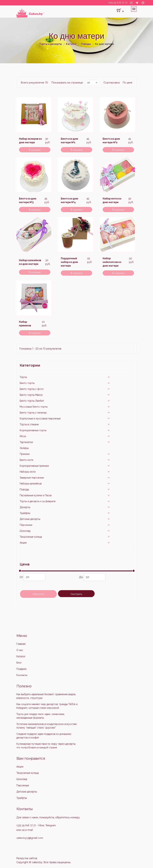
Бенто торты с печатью (33, 413)
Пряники (25, 454)
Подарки (21, 669)
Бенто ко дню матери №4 (70, 200)
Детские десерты (30, 519)
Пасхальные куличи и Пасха (36, 495)
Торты (23, 377)
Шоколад (25, 531)
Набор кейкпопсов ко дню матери (112, 262)
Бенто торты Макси (31, 395)
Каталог (21, 656)
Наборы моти (28, 472)
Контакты (22, 675)
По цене (127, 83)
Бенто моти (26, 460)
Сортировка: (112, 83)
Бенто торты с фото (32, 389)
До (92, 577)
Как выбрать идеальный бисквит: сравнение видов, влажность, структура (46, 696)
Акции (23, 543)
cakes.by (37, 862)
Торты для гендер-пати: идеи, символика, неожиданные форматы (41, 716)
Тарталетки (26, 442)
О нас (20, 650)
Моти (23, 436)
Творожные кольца (31, 537)
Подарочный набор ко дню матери (69, 262)
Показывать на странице (67, 83)
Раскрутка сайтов (27, 858)
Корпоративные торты (33, 430)
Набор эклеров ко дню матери (30, 141)
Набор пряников (25, 324)
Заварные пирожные (32, 478)
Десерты (25, 507)
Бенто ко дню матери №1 (70, 141)
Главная (21, 644)
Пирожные (26, 525)
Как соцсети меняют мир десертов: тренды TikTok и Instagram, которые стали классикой (47, 706)
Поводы (24, 489)
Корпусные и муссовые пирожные (40, 419)
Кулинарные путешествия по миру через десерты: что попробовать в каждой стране (46, 746)
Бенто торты (27, 383)
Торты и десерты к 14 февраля (38, 501)
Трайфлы (25, 513)
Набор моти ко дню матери (112, 200)
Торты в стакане (29, 424)
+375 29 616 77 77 (118, 3)
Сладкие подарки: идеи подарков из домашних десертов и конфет (44, 736)
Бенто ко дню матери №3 (28, 200)
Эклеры (24, 448)
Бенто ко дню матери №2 (111, 141)
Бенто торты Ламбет (32, 401)
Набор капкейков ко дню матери (30, 262)
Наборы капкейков (31, 484)
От (32, 577)
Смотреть (76, 594)
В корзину (35, 150)
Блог (19, 663)
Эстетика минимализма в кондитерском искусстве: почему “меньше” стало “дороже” (47, 726)
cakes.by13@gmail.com (30, 838)
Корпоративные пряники (34, 466)
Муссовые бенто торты (34, 407)
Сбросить (38, 594)
